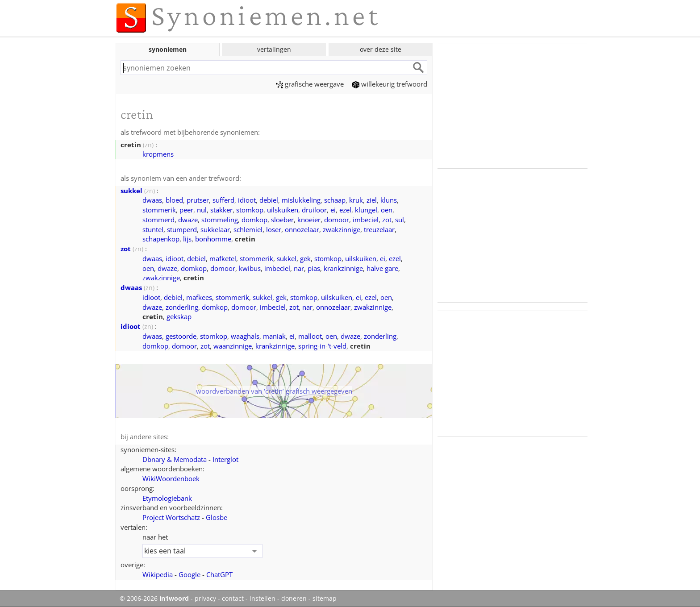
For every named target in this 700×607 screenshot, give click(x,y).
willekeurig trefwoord (390, 84)
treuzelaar (379, 229)
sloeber (282, 220)
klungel (366, 210)
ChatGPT (219, 574)
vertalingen (274, 49)
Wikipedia (158, 574)
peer (186, 210)
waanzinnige (233, 346)
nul (202, 210)
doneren (294, 599)
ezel (345, 210)
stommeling (220, 220)
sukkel (131, 191)
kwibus (250, 268)
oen (387, 210)
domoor (337, 220)
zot (387, 220)
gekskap (179, 316)
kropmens (158, 154)
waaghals (245, 336)
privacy (205, 599)
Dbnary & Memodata (175, 459)
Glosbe (217, 517)
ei (333, 210)
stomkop (250, 210)
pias (314, 268)
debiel (269, 200)
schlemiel (248, 229)
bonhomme (213, 239)
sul (400, 220)
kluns (389, 200)
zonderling (182, 307)
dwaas (152, 200)
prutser (198, 200)
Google (190, 574)
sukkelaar (215, 229)
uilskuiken (283, 210)
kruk (356, 200)
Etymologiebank (167, 498)
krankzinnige (343, 268)
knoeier (309, 220)
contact (233, 599)
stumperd (182, 229)
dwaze (188, 220)
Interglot (225, 459)
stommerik (159, 210)
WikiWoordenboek (171, 478)
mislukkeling (301, 200)
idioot (247, 200)
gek (305, 258)
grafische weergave (310, 84)
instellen (262, 599)
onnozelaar (302, 229)
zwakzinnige (342, 229)
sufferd (223, 200)
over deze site (381, 49)
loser (274, 229)
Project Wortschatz (171, 517)
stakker (221, 210)
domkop (254, 220)
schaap (335, 200)
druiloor (314, 210)
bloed (174, 200)
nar (299, 268)
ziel (372, 200)
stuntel (153, 229)
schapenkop (161, 239)
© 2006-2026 (154, 599)
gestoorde (181, 336)
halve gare (382, 268)
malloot (310, 336)
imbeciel (366, 220)
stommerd (158, 220)
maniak (274, 336)
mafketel (223, 258)
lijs (187, 239)
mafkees (199, 297)
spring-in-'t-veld (322, 346)
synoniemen (168, 49)
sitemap (325, 599)
